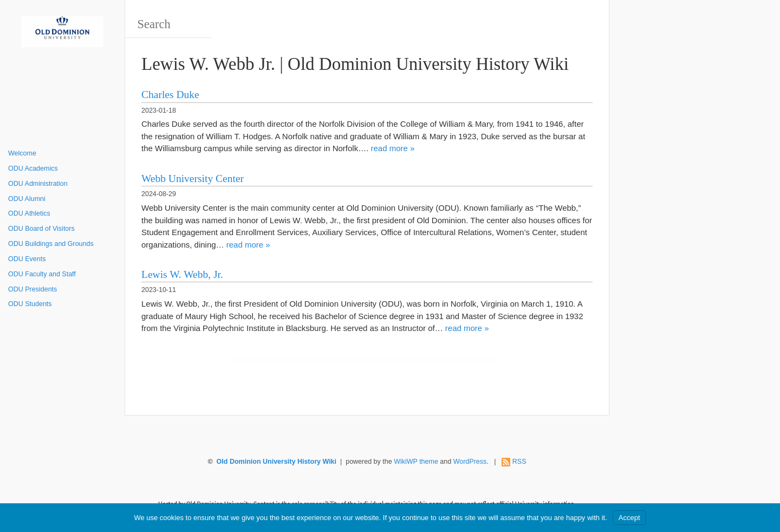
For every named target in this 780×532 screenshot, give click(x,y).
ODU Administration (38, 184)
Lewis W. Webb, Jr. (182, 274)
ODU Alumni (27, 199)
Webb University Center (193, 179)
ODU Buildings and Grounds (51, 244)
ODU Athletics (29, 213)
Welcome (22, 153)
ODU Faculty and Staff (42, 274)
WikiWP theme (416, 462)
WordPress (470, 462)
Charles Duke (170, 95)
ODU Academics (33, 168)
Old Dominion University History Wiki (277, 462)
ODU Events (27, 259)
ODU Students (30, 304)
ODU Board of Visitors (41, 229)
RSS (519, 462)
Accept (629, 518)
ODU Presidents (32, 289)
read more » (392, 148)
